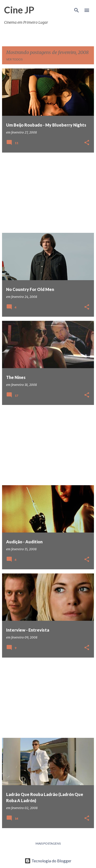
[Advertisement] (48, 193)
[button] (87, 143)
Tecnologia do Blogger (48, 861)
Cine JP (19, 10)
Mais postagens (48, 843)
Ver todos (14, 59)
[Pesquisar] (77, 10)
